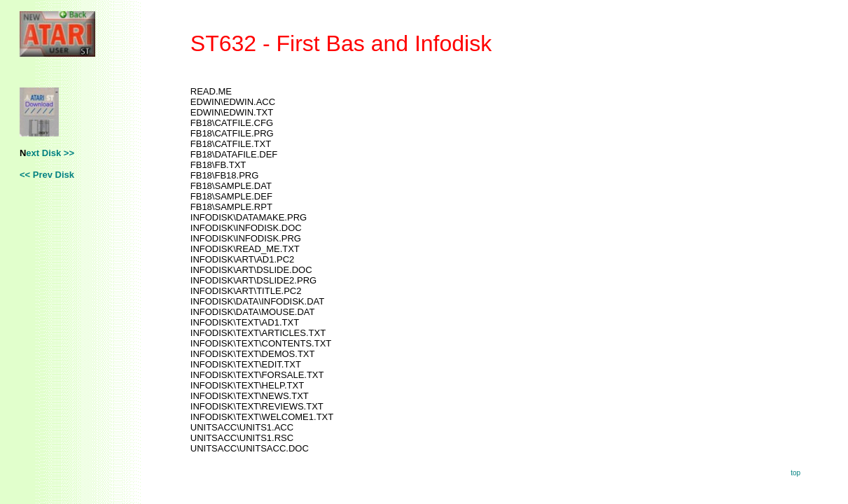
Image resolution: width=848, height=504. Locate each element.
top (795, 473)
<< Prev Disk (47, 175)
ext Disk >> (50, 153)
